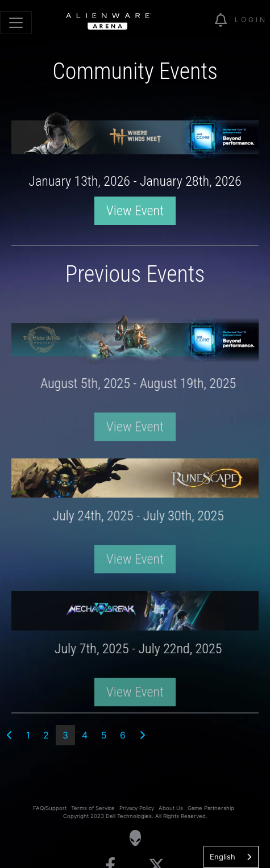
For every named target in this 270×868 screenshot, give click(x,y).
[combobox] (231, 857)
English (223, 857)
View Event (135, 211)
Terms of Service (93, 808)
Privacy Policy (137, 808)
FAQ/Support (50, 808)
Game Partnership (211, 808)
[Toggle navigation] (16, 23)
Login (251, 20)
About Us (171, 808)
